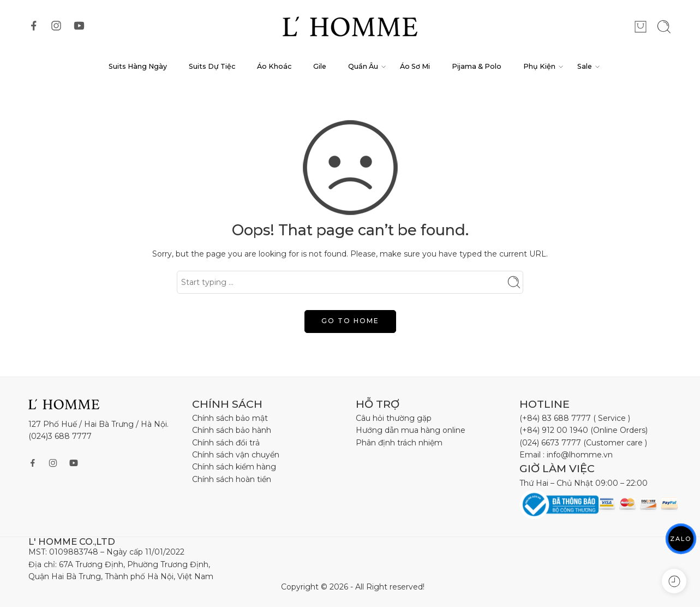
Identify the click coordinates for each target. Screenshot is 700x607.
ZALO (681, 538)
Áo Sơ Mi (415, 66)
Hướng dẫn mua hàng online (411, 430)
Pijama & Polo (477, 66)
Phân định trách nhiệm (399, 443)
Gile (320, 66)
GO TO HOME (350, 321)
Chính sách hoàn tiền (232, 479)
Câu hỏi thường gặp (394, 418)
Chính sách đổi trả (226, 443)
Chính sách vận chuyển (236, 455)
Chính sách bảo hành (232, 430)
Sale (585, 67)
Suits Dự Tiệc (212, 66)
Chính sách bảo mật (230, 418)
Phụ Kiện (539, 67)
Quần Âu (363, 67)
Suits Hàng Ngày (138, 66)
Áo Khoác (274, 66)
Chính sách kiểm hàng (234, 467)
